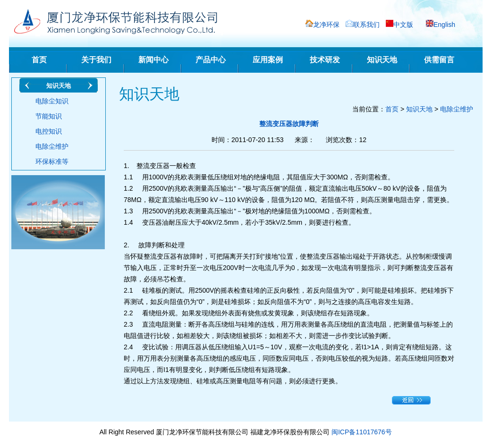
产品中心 (211, 60)
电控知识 (49, 131)
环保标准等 (52, 161)
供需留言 (439, 60)
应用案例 (268, 60)
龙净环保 (326, 25)
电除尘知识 (52, 101)
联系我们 (366, 25)
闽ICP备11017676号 (362, 432)
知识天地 (382, 60)
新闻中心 (153, 60)
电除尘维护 (52, 146)
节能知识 (49, 116)
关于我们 (96, 60)
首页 (39, 60)
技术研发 (325, 60)
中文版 (403, 25)
